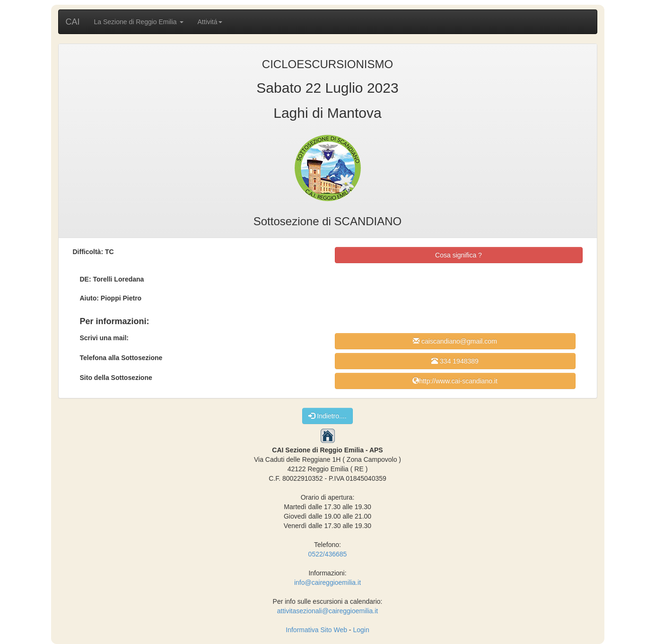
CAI (73, 22)
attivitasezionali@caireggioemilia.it (327, 611)
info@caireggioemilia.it (327, 582)
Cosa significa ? (458, 255)
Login (361, 630)
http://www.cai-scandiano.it (455, 381)
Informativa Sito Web (316, 630)
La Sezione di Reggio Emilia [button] (139, 22)
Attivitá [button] (210, 22)
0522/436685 (328, 554)
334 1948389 (455, 361)
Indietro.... (327, 416)
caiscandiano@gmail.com (455, 341)
